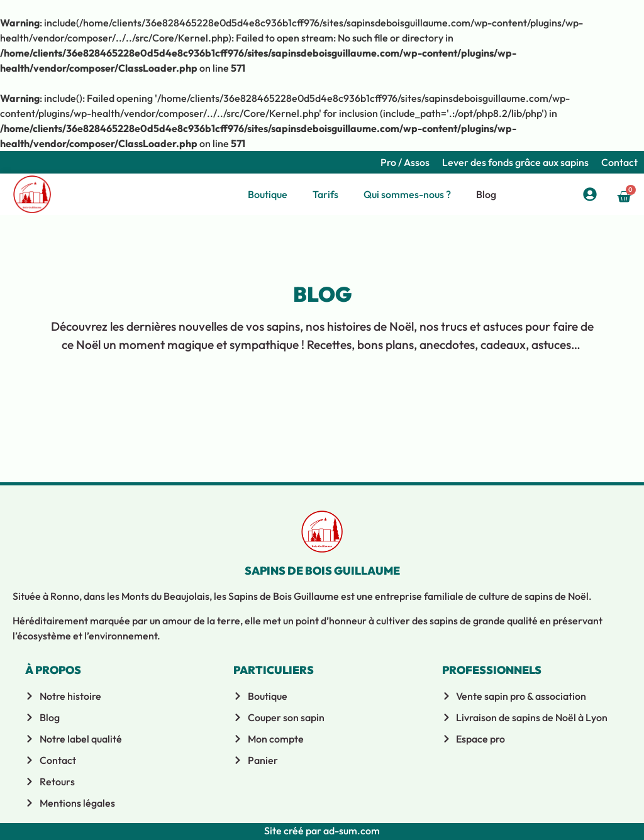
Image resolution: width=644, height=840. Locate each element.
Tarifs (325, 194)
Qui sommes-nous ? (407, 194)
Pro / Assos (405, 162)
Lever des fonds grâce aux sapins (515, 162)
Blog (486, 194)
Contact (619, 162)
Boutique (268, 194)
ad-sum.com (351, 831)
